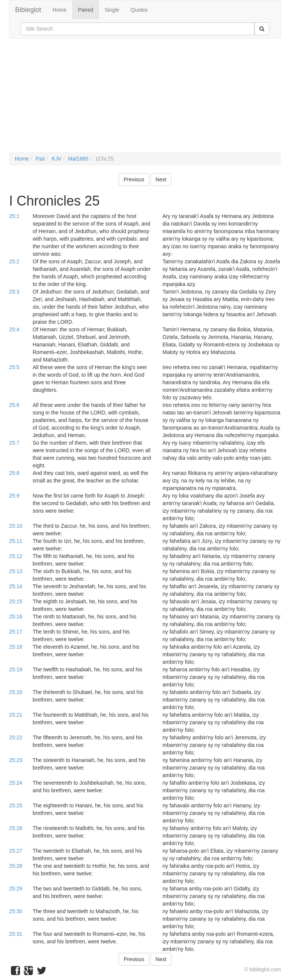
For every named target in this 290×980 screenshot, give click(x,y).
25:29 (16, 889)
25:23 (16, 760)
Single (112, 10)
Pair (40, 159)
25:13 (16, 571)
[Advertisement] (145, 99)
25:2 (14, 261)
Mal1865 (78, 159)
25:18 (16, 647)
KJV (57, 159)
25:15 (16, 601)
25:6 (14, 405)
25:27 (16, 851)
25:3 (14, 292)
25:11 (16, 541)
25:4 (14, 329)
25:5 (14, 367)
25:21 (16, 715)
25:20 (16, 692)
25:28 (16, 866)
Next (161, 179)
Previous (134, 179)
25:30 (16, 911)
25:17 (16, 632)
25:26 (16, 828)
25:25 (16, 805)
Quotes (139, 10)
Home (59, 10)
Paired (85, 10)
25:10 (16, 526)
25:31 (16, 934)
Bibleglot (28, 10)
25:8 (14, 473)
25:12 (16, 556)
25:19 (16, 669)
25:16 (16, 617)
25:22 (16, 737)
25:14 (16, 586)
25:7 (14, 443)
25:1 (14, 216)
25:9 (14, 496)
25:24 (16, 783)
